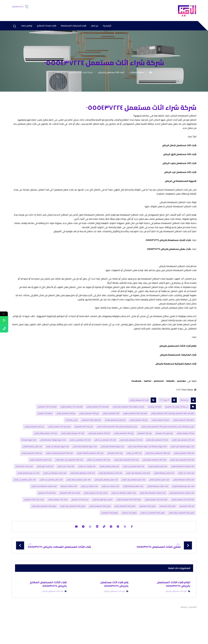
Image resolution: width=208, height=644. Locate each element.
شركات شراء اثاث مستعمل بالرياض (96, 508)
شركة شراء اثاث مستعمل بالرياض (183, 515)
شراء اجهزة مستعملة (29, 455)
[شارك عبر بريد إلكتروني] (73, 543)
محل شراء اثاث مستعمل (80, 515)
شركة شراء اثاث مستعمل (47, 508)
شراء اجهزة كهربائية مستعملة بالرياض (53, 455)
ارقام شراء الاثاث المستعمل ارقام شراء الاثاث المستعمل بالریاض (173, 429)
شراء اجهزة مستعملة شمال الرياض (85, 462)
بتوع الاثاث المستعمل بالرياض (89, 429)
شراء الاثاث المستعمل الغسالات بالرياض (59, 469)
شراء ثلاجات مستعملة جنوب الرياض (138, 488)
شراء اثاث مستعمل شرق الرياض (180, 157)
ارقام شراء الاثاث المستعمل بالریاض (178, 360)
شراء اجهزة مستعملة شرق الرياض (112, 462)
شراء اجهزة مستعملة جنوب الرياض (182, 462)
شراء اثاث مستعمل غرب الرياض (180, 175)
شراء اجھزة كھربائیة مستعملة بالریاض (176, 378)
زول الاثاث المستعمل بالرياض (124, 449)
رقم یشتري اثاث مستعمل (164, 449)
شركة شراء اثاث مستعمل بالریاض (156, 515)
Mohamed (185, 416)
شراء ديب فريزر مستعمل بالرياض (28, 488)
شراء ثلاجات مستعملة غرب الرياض (55, 488)
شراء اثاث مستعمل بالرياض (139, 416)
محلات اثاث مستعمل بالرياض (58, 515)
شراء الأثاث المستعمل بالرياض (184, 469)
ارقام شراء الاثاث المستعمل (47, 422)
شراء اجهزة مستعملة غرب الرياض (57, 462)
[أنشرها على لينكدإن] (96, 543)
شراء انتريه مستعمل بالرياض (158, 482)
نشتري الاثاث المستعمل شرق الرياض (44, 522)
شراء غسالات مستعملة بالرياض (158, 502)
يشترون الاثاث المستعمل (110, 528)
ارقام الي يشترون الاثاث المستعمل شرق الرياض (128, 422)
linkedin (170, 396)
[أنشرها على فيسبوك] (135, 543)
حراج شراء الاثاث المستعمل (84, 442)
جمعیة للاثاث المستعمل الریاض (184, 435)
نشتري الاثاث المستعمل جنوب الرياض (73, 522)
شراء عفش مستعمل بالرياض (159, 495)
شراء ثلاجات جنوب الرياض (66, 482)
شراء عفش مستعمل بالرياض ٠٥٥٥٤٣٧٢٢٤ (169, 256)
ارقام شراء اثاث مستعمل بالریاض (71, 422)
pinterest (159, 396)
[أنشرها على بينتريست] (120, 543)
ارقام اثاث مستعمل (155, 422)
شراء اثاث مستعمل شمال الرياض (179, 148)
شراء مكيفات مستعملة (69, 502)
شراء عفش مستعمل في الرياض (25, 495)
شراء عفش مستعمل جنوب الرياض (134, 495)
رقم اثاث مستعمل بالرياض (185, 449)
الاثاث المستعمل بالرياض (111, 429)
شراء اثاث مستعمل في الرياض (80, 455)
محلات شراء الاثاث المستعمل (34, 515)
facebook (136, 396)
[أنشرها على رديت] (112, 543)
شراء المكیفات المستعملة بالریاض (178, 369)
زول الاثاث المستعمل (144, 449)
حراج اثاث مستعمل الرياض (160, 435)
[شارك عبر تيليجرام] (81, 543)
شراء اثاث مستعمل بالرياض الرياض (73, 449)
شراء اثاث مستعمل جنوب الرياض (179, 166)
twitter (148, 396)
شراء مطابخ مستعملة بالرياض (133, 502)
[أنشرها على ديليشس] (104, 543)
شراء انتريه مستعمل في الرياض (134, 482)
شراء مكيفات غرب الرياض (110, 502)
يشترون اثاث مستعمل (129, 528)
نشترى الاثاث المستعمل (167, 522)
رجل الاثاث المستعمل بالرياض (34, 442)
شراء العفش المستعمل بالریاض (41, 475)
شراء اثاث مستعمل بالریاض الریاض (46, 449)
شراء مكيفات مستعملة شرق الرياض (182, 508)
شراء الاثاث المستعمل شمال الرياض (126, 475)
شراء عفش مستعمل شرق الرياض (106, 495)
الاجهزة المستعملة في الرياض (181, 184)
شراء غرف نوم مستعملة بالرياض (183, 502)
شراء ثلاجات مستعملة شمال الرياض (82, 488)
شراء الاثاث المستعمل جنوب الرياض (182, 475)
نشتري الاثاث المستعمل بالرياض (100, 522)
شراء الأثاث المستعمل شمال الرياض (158, 469)
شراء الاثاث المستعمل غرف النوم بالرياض (69, 475)
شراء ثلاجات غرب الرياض (186, 488)
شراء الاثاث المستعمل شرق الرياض (154, 475)
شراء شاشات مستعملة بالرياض (184, 495)
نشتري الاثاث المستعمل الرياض (125, 522)
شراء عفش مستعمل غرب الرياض (51, 495)
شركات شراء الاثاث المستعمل (70, 508)
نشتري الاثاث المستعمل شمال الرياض (181, 528)
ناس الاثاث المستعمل (187, 522)
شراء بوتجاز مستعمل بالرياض (109, 482)
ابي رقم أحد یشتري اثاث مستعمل (177, 422)
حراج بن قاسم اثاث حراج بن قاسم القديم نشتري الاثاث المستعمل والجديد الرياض (168, 442)
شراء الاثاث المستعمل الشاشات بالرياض (90, 469)
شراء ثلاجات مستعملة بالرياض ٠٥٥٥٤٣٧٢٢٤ (168, 247)
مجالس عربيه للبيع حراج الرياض (102, 515)
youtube (181, 396)
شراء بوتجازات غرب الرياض (87, 482)
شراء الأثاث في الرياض (134, 469)
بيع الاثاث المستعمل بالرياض (66, 429)
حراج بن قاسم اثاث (71, 435)
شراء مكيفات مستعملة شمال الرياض (153, 508)
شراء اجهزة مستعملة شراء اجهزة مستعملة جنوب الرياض (147, 462)
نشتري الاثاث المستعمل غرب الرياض (153, 528)
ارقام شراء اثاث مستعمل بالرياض (98, 422)
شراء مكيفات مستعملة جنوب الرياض (44, 502)
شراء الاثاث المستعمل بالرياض (32, 469)
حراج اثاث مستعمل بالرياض (139, 435)
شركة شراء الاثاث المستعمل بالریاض (129, 515)
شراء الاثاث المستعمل (115, 469)
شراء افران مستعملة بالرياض (32, 462)
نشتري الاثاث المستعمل (147, 522)
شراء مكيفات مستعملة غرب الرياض (124, 508)
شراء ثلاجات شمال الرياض (24, 482)
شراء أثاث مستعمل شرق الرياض (99, 449)
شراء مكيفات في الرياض (89, 502)
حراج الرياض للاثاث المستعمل (91, 435)
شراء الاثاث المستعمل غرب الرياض (99, 475)
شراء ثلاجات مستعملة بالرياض (164, 488)
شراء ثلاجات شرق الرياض (45, 482)
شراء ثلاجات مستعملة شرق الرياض (110, 488)
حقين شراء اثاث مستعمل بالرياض (59, 442)
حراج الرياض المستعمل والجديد (115, 435)
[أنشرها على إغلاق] (127, 543)
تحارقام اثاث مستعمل (45, 429)
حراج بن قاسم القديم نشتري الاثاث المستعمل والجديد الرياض (117, 442)
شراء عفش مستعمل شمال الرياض (79, 495)
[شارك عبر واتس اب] (88, 543)
